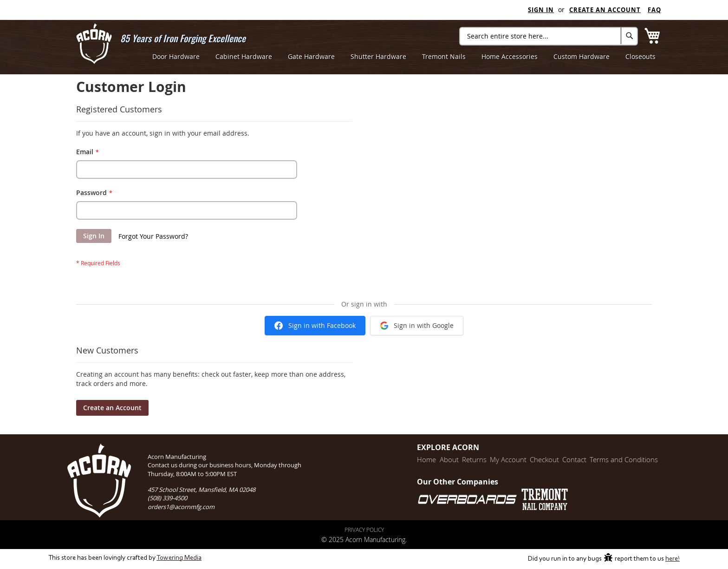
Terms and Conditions (621, 459)
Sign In (541, 10)
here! (673, 559)
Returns (463, 459)
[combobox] (549, 36)
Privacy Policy (364, 530)
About (435, 459)
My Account (499, 459)
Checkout (537, 459)
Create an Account (605, 10)
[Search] (629, 36)
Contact (570, 459)
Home (411, 459)
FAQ (654, 10)
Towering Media (179, 558)
